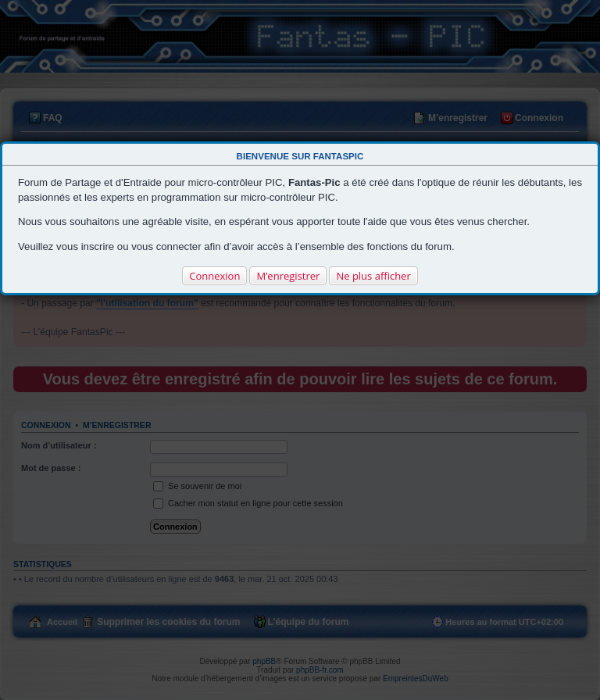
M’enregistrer (288, 276)
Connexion (214, 276)
